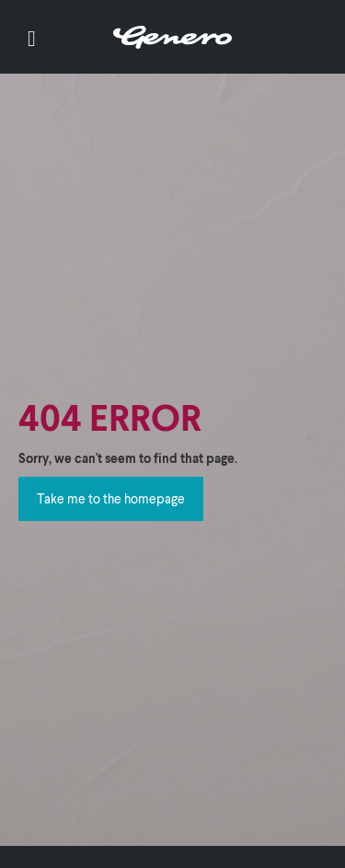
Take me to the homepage (111, 498)
